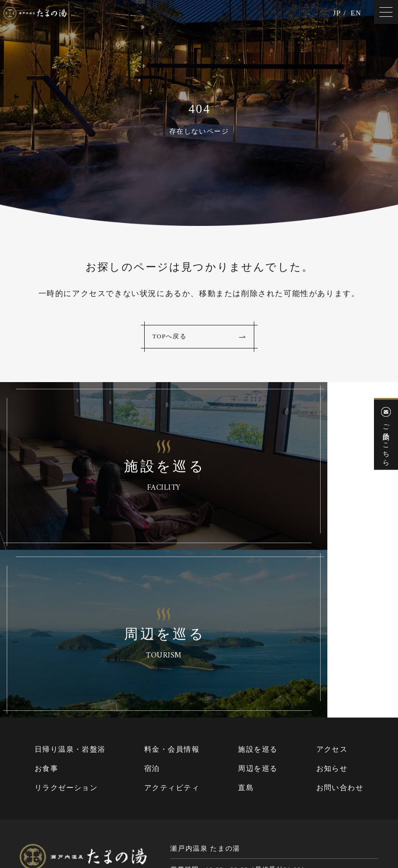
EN (355, 15)
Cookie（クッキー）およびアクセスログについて (305, 828)
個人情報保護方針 (199, 828)
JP (335, 15)
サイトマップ (146, 828)
